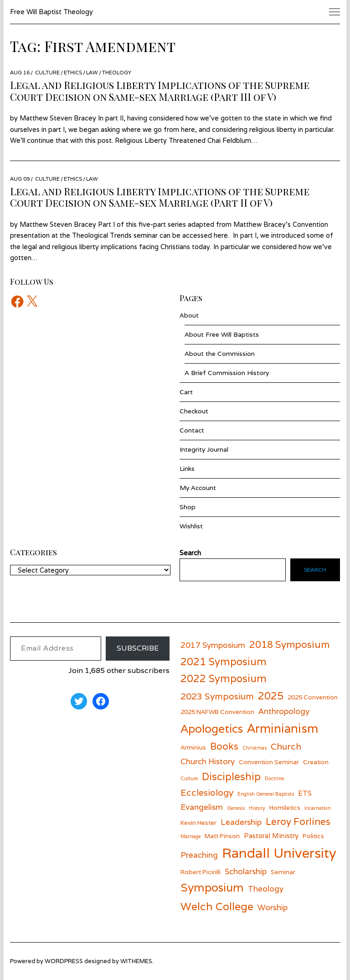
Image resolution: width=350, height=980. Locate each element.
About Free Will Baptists (222, 334)
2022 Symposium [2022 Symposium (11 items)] (224, 678)
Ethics (73, 72)
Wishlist (191, 526)
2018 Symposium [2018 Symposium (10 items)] (289, 644)
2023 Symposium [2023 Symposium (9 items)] (217, 696)
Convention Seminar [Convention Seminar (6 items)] (269, 762)
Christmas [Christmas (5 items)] (255, 748)
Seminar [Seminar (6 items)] (283, 872)
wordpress (64, 961)
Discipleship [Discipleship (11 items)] (231, 776)
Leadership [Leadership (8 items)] (241, 822)
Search (315, 570)
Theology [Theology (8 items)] (266, 889)
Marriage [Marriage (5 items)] (190, 836)
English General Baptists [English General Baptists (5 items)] (266, 794)
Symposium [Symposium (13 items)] (212, 887)
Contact (192, 430)
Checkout (194, 411)
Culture (47, 72)
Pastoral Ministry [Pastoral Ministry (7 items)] (271, 835)
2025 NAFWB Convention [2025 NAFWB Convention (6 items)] (217, 712)
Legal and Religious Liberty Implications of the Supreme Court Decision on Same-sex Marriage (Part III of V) (160, 91)
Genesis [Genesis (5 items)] (236, 808)
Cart (186, 392)
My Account (198, 488)
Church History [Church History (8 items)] (208, 761)
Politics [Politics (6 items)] (313, 836)
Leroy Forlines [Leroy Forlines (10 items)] (298, 821)
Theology (117, 72)
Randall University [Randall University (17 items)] (279, 853)
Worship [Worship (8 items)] (273, 907)
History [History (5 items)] (257, 808)
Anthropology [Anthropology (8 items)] (284, 711)
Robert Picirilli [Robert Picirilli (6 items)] (201, 872)
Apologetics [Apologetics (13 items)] (212, 729)
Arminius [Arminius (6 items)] (193, 747)
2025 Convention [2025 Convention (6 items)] (313, 697)
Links (187, 469)
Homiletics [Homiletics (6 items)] (285, 808)
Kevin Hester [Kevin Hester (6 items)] (198, 823)
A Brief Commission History (227, 373)
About (189, 315)
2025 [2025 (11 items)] (271, 696)
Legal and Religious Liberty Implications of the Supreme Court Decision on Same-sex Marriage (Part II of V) (160, 197)
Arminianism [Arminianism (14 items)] (283, 728)
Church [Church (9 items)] (286, 746)
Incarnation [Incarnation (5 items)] (318, 808)
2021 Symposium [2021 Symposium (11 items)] (224, 661)
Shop (188, 507)
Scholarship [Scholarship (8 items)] (246, 871)
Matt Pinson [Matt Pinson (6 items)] (222, 836)
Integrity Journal (204, 449)
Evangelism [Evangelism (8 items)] (202, 807)
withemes (136, 961)
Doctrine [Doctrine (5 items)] (274, 778)
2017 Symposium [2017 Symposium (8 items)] (213, 645)
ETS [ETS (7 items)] (305, 793)
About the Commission (220, 354)
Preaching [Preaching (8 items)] (199, 855)
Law (92, 72)
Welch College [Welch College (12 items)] (217, 906)
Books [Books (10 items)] (224, 746)
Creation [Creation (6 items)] (316, 762)
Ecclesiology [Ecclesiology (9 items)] (207, 792)
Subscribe (138, 648)
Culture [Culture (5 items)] (189, 778)
